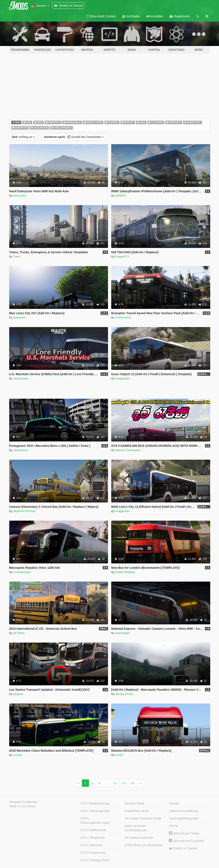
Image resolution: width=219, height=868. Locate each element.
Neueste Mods (134, 803)
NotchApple (122, 633)
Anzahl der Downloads (74, 137)
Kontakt (174, 803)
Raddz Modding (125, 572)
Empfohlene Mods (137, 811)
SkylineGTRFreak (24, 511)
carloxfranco (21, 450)
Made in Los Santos (22, 806)
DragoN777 (122, 257)
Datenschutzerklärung (183, 811)
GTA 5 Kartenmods (93, 853)
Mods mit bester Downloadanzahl (136, 828)
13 (133, 783)
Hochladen (131, 16)
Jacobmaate (21, 378)
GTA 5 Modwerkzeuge (95, 803)
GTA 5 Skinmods (92, 845)
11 (115, 783)
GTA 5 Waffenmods (93, 830)
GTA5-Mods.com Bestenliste (144, 845)
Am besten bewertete (139, 838)
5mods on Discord (183, 848)
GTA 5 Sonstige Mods (95, 860)
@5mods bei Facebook (186, 841)
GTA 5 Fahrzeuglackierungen (95, 821)
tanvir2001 (20, 196)
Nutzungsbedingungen (184, 818)
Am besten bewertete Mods (143, 818)
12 (124, 783)
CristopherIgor (22, 572)
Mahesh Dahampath (128, 450)
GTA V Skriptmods (93, 838)
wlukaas (18, 694)
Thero (17, 257)
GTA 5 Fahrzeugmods (95, 811)
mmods (18, 755)
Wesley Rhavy (124, 694)
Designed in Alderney (23, 802)
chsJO (119, 755)
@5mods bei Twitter (184, 833)
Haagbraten (123, 378)
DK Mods (19, 633)
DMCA (173, 826)
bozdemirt (19, 318)
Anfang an (23, 137)
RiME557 (121, 196)
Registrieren (180, 16)
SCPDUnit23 (123, 318)
